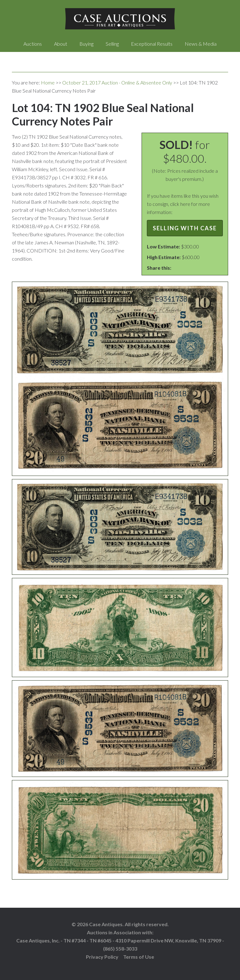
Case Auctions (120, 19)
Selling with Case (185, 228)
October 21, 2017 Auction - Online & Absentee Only (117, 82)
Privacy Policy (102, 957)
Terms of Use (139, 957)
